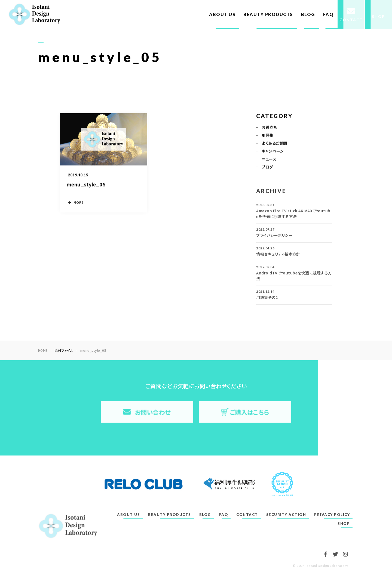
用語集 (267, 136)
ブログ (267, 167)
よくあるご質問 (274, 143)
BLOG (308, 14)
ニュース (269, 159)
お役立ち (269, 128)
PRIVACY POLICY (332, 515)
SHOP (344, 524)
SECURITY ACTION (286, 515)
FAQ (328, 14)
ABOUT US (222, 14)
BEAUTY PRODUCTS (268, 14)
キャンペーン (273, 151)
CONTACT (247, 515)
